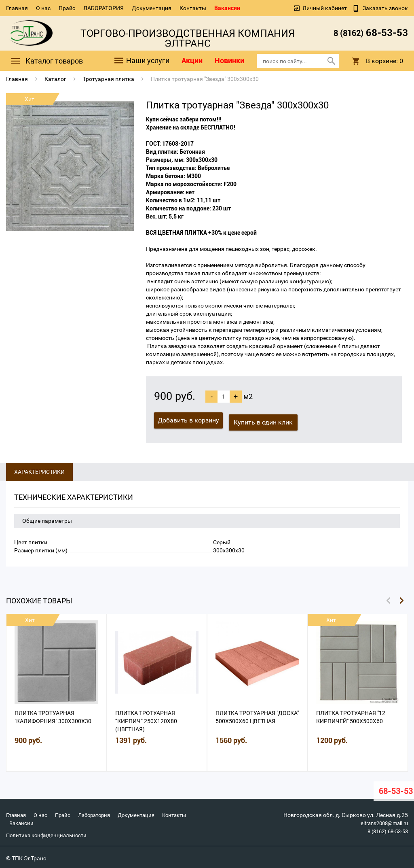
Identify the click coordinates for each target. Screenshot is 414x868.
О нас (43, 8)
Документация (152, 8)
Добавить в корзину (188, 420)
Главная (17, 8)
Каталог (55, 79)
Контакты (193, 8)
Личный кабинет (325, 8)
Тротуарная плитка (109, 79)
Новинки (229, 60)
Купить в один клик (265, 420)
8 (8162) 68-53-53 (385, 829)
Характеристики (39, 470)
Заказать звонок (385, 8)
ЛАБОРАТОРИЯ (103, 8)
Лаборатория (100, 813)
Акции (192, 60)
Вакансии (227, 8)
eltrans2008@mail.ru (381, 821)
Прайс (67, 8)
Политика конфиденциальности (49, 833)
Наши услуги (141, 61)
